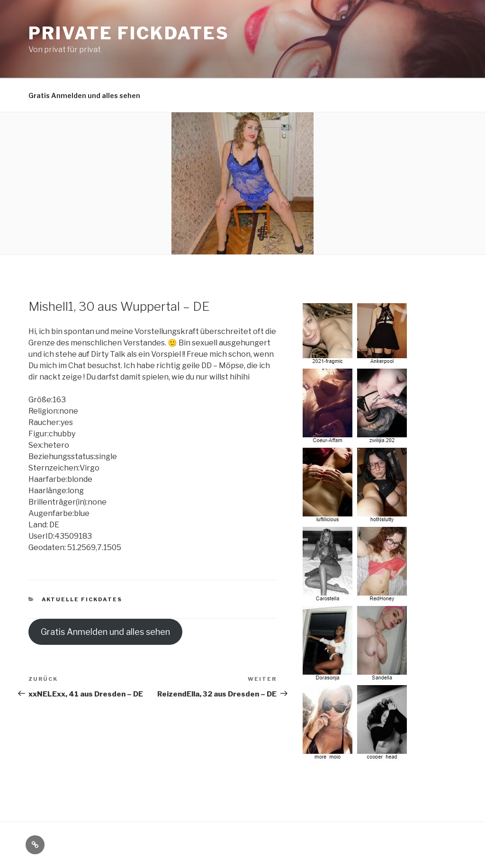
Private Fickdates (129, 33)
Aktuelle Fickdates (82, 599)
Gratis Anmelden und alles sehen (84, 95)
